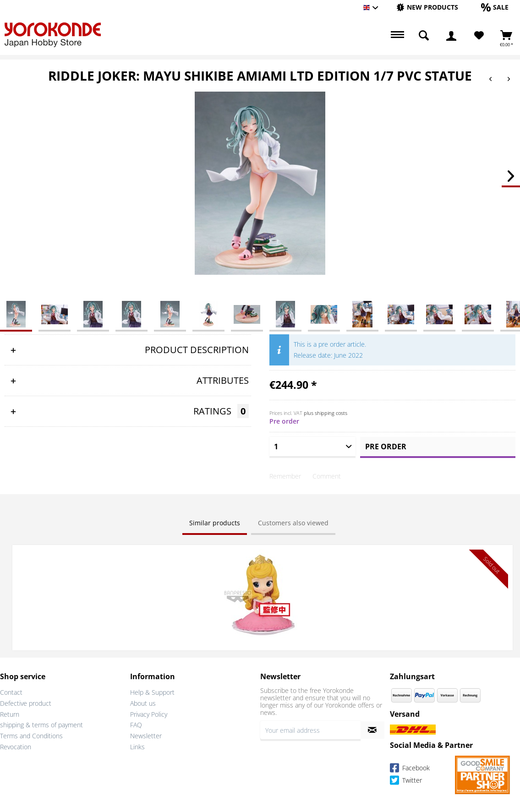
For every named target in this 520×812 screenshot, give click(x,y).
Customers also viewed (293, 523)
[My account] (451, 36)
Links (137, 746)
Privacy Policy (149, 714)
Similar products (215, 523)
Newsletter (146, 735)
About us (143, 703)
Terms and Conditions (31, 735)
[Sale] (495, 7)
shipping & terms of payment (41, 724)
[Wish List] (479, 36)
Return (10, 714)
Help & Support (152, 692)
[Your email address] (310, 730)
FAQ (136, 724)
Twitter (406, 781)
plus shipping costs (326, 413)
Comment (327, 476)
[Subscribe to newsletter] (373, 730)
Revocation (16, 746)
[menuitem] (427, 8)
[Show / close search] (424, 36)
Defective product (26, 703)
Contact (11, 692)
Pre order (386, 447)
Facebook (410, 769)
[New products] (427, 7)
